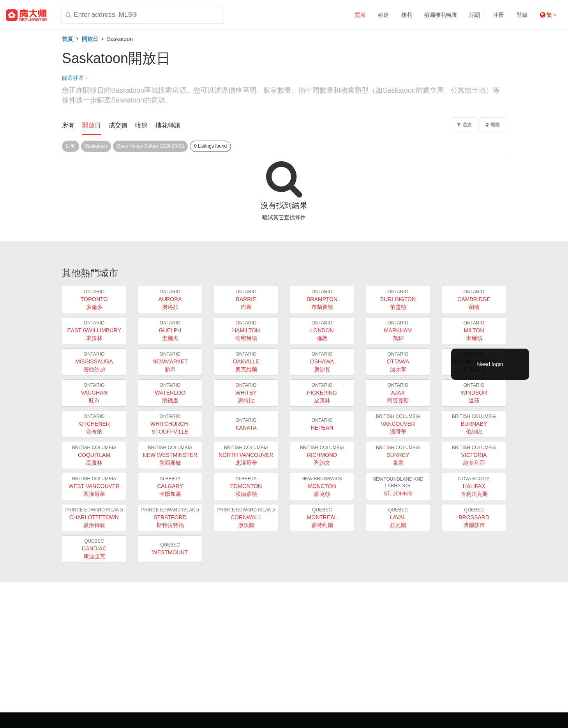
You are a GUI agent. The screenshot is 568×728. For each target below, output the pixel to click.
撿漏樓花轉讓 (441, 15)
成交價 (118, 125)
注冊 (499, 15)
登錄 (522, 15)
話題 (475, 15)
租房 (383, 15)
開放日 (90, 39)
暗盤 (141, 125)
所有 (68, 125)
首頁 (67, 39)
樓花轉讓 (168, 125)
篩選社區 (75, 78)
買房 (360, 15)
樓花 (407, 15)
